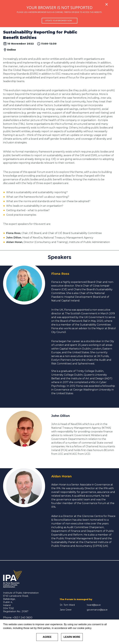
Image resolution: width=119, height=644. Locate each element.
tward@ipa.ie (94, 605)
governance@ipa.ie (97, 610)
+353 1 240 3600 (22, 618)
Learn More (72, 637)
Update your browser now (58, 21)
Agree (47, 637)
